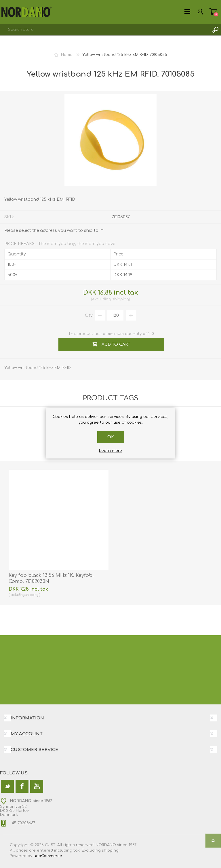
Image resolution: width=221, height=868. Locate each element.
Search (215, 30)
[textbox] (105, 30)
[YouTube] (37, 786)
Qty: (89, 315)
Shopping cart (213, 12)
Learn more (110, 451)
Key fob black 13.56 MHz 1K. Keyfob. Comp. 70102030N (51, 578)
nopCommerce (48, 856)
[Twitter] (7, 786)
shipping (121, 299)
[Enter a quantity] (115, 315)
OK (111, 437)
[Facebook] (22, 786)
